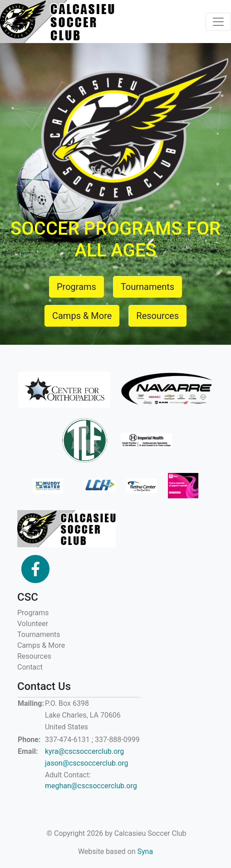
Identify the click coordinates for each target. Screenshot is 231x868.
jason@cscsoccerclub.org (87, 763)
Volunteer (33, 624)
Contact (30, 667)
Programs (33, 613)
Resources (34, 656)
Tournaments (39, 634)
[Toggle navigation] (218, 22)
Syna (145, 851)
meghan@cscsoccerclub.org (91, 786)
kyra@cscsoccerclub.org (84, 751)
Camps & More (41, 645)
